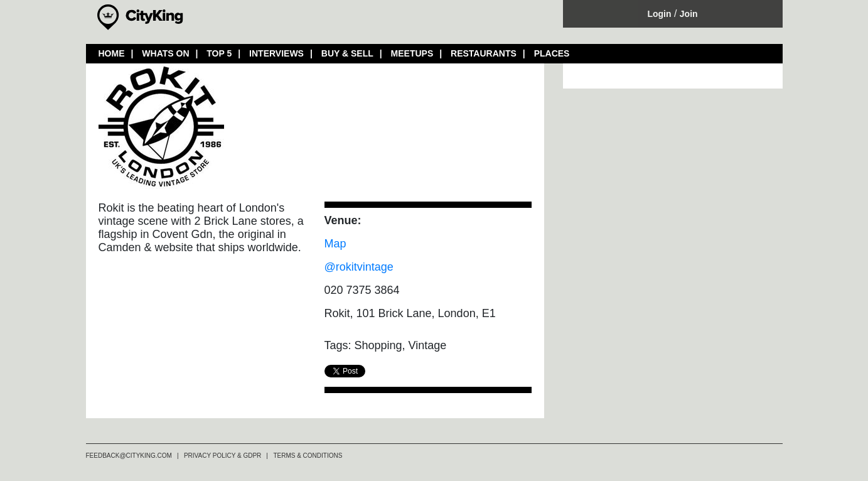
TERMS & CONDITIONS (308, 456)
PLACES (552, 53)
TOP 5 (219, 53)
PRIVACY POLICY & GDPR (222, 456)
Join (689, 14)
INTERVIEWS (276, 53)
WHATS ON (165, 53)
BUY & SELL (347, 53)
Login (659, 14)
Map (335, 244)
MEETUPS (412, 53)
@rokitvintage (359, 267)
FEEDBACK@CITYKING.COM (129, 456)
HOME (112, 53)
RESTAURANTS (484, 53)
